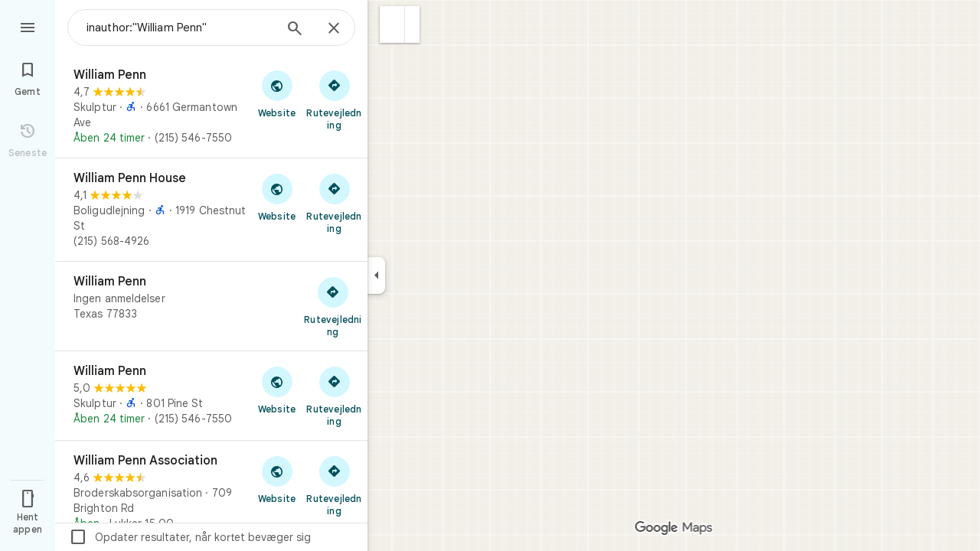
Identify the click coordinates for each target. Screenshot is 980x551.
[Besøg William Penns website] (277, 93)
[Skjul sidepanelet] (376, 275)
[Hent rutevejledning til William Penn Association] (334, 485)
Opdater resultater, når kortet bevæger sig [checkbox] (190, 537)
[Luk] (334, 29)
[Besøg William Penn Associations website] (277, 479)
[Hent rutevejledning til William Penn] (334, 99)
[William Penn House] (211, 210)
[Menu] (28, 26)
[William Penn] (211, 106)
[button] (392, 24)
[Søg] (295, 30)
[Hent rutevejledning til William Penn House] (334, 203)
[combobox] (180, 28)
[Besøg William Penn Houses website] (277, 197)
